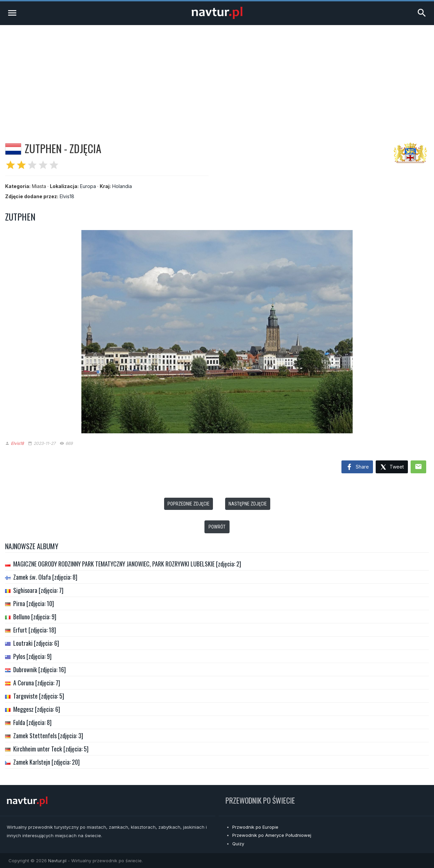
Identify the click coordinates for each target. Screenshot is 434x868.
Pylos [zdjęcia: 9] (32, 656)
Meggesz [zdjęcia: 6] (37, 709)
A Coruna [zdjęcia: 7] (37, 683)
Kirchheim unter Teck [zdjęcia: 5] (51, 749)
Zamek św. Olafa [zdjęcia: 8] (45, 577)
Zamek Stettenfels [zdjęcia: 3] (48, 736)
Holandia (122, 186)
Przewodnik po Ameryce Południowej (272, 835)
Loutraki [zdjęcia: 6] (36, 643)
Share (357, 467)
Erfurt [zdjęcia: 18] (35, 630)
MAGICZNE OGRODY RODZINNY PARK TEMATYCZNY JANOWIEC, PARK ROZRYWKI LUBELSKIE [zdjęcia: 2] (127, 564)
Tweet (392, 467)
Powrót (217, 527)
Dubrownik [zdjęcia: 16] (40, 669)
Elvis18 (67, 196)
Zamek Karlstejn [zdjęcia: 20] (46, 762)
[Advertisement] (217, 76)
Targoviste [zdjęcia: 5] (39, 696)
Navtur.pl (57, 861)
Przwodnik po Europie (255, 827)
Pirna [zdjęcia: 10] (34, 603)
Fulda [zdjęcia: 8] (32, 722)
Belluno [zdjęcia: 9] (35, 617)
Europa (88, 186)
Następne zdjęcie (248, 504)
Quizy (238, 844)
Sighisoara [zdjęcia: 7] (38, 590)
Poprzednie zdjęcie (189, 504)
